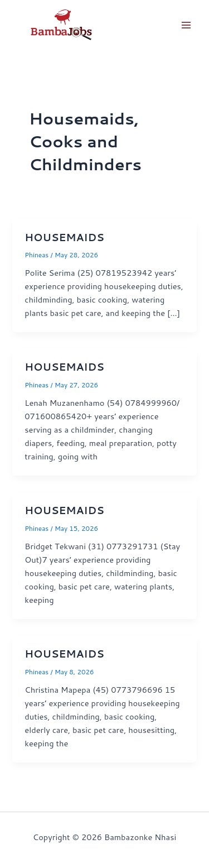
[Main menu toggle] (186, 25)
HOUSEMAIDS (64, 237)
